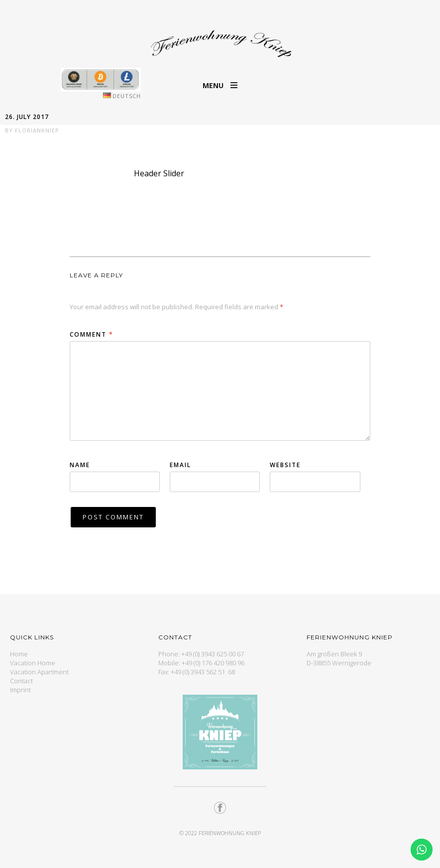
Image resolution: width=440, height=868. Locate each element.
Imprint (20, 690)
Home (19, 654)
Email (180, 465)
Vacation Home (33, 663)
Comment (92, 334)
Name (80, 465)
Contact (21, 681)
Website (285, 465)
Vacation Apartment (39, 672)
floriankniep (37, 130)
